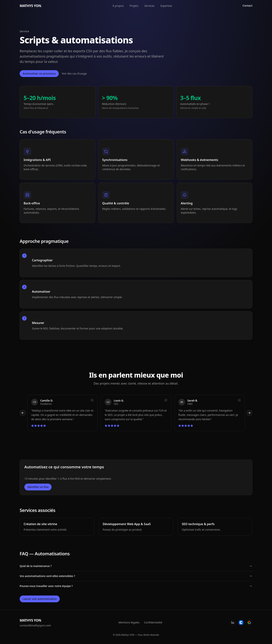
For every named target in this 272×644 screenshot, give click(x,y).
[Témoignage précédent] (23, 413)
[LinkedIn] (233, 622)
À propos (118, 6)
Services (149, 6)
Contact (247, 6)
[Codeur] (241, 622)
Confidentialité (153, 622)
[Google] (249, 622)
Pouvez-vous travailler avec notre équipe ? (136, 586)
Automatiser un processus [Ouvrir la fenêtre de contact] (39, 73)
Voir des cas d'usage (74, 73)
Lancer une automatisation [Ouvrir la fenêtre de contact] (40, 599)
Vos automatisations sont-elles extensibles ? (136, 576)
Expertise (166, 6)
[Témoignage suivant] (249, 413)
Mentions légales (129, 622)
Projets (134, 6)
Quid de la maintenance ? (136, 566)
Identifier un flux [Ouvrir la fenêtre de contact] (38, 487)
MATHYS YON (31, 6)
